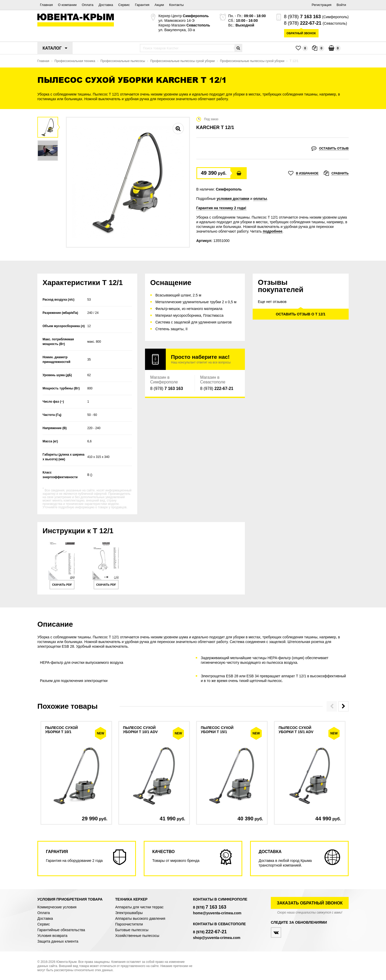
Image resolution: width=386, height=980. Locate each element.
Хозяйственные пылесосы (137, 936)
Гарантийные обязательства (61, 930)
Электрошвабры (129, 913)
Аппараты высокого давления (140, 918)
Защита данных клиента (58, 941)
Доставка (106, 5)
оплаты (260, 199)
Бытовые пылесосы (132, 930)
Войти (341, 5)
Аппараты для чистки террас (139, 907)
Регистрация (322, 5)
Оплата (88, 5)
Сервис (124, 5)
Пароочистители (129, 924)
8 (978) (302, 17)
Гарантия (142, 5)
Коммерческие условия (57, 907)
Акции (159, 5)
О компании (67, 5)
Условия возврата (52, 936)
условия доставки (233, 199)
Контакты (176, 5)
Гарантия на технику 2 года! (221, 208)
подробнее (273, 231)
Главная (46, 5)
